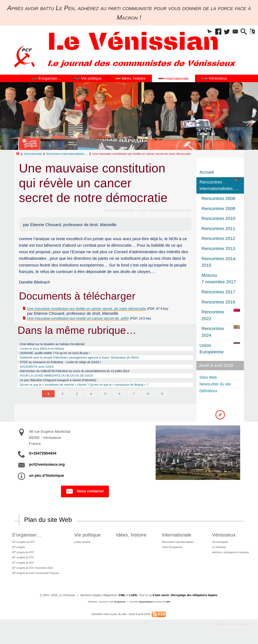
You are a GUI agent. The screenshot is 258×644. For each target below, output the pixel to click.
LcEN (132, 601)
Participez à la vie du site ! (232, 630)
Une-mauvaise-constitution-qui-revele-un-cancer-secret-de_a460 (86, 323)
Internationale (33, 154)
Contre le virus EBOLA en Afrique (46, 355)
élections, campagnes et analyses (229, 555)
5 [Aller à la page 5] (105, 406)
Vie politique (89, 535)
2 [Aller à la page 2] (63, 406)
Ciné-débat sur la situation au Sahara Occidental (58, 350)
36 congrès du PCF (23, 561)
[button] (203, 32)
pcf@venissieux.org (47, 465)
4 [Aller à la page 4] (91, 406)
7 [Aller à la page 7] (134, 406)
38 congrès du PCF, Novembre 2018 (34, 573)
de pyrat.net (119, 608)
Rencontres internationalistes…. (67, 154)
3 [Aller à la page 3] (77, 406)
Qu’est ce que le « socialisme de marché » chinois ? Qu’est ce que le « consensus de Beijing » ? (95, 397)
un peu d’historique (47, 476)
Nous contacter (85, 492)
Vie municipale (217, 543)
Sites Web (210, 377)
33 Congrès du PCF (23, 543)
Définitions (210, 391)
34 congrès (18, 549)
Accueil (207, 172)
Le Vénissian (216, 549)
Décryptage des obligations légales (194, 601)
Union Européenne (168, 549)
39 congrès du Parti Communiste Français (37, 578)
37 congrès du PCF (23, 567)
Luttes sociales (85, 543)
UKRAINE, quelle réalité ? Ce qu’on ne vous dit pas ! (61, 360)
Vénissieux (220, 535)
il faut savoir (161, 601)
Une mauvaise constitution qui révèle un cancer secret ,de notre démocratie (96, 308)
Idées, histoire (130, 535)
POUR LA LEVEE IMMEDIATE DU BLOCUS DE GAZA (62, 386)
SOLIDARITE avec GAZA (40, 376)
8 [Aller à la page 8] (148, 406)
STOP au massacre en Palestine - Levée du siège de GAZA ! (67, 371)
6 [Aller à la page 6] (120, 406)
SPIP (168, 608)
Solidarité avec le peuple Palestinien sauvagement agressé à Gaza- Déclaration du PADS (89, 365)
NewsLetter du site (218, 384)
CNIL (121, 601)
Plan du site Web (49, 520)
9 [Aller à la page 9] (162, 406)
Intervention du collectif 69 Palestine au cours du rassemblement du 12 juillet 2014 (84, 381)
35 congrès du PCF (23, 555)
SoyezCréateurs (146, 608)
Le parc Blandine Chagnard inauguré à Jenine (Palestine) (64, 391)
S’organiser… (25, 535)
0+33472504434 (43, 454)
